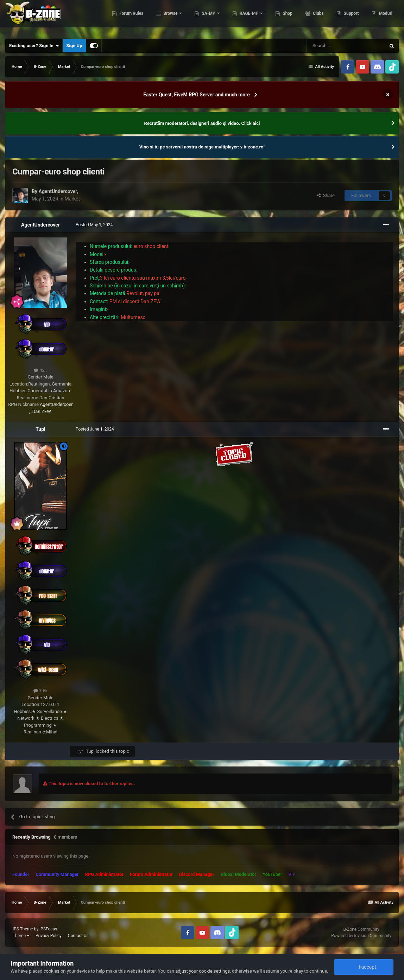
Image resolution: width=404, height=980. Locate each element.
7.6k (41, 691)
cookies (52, 971)
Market (72, 199)
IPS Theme (23, 929)
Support (350, 18)
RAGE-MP (248, 18)
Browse (170, 18)
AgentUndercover (58, 191)
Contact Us (78, 936)
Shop (287, 18)
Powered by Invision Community (361, 936)
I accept (364, 967)
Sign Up (74, 46)
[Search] (346, 46)
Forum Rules (130, 18)
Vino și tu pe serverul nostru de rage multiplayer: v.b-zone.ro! (202, 147)
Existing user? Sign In (34, 46)
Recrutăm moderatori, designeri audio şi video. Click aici (202, 123)
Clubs (317, 18)
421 (40, 370)
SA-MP (208, 18)
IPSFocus (48, 929)
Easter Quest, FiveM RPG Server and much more (197, 95)
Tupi (40, 429)
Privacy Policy (49, 936)
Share (326, 195)
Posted (94, 225)
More (383, 18)
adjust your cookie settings (203, 971)
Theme (21, 936)
